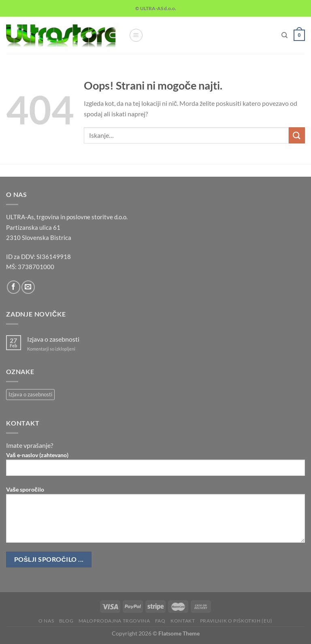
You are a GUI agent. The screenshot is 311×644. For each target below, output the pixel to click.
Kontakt (183, 621)
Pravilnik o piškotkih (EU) (236, 621)
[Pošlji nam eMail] (28, 287)
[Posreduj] (297, 135)
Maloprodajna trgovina (114, 621)
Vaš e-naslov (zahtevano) (155, 467)
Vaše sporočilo (155, 518)
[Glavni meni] (136, 35)
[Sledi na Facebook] (14, 287)
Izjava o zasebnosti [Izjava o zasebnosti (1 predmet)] (30, 394)
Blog (66, 621)
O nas (46, 621)
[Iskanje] (284, 35)
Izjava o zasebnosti (53, 339)
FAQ (160, 621)
